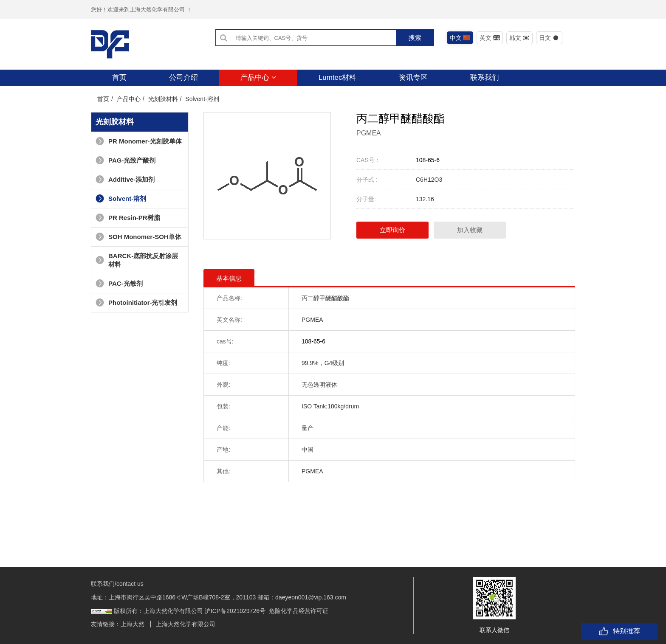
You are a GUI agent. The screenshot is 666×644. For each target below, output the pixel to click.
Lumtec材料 (338, 77)
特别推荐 (619, 631)
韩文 (520, 38)
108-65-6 (428, 160)
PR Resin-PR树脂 (128, 218)
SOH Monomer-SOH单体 (138, 237)
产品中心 (258, 77)
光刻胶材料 (163, 99)
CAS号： (368, 160)
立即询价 (392, 230)
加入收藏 (470, 230)
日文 (549, 38)
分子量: (366, 199)
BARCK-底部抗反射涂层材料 (137, 260)
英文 (490, 38)
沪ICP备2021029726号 (235, 611)
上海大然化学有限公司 (186, 624)
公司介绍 (183, 77)
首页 (119, 77)
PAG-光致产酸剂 (126, 160)
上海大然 (133, 624)
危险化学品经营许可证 (299, 611)
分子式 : (367, 180)
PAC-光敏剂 (119, 283)
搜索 (415, 38)
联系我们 (485, 77)
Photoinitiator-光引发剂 (136, 302)
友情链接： (106, 624)
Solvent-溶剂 (202, 99)
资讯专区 (413, 77)
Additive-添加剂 (125, 179)
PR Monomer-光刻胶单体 (139, 141)
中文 (460, 38)
